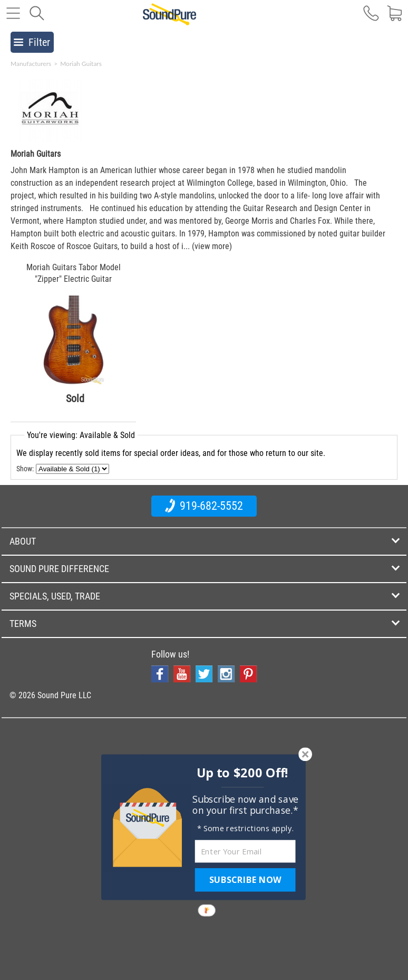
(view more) (212, 246)
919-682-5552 (204, 506)
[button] (243, 773)
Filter (32, 42)
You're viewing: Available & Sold (81, 435)
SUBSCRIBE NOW (245, 880)
